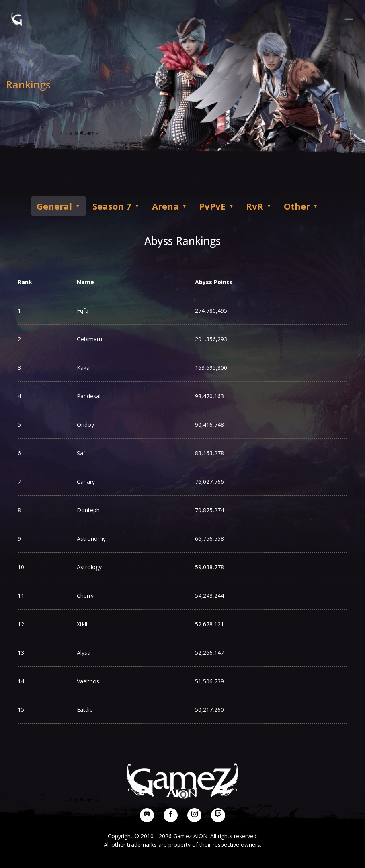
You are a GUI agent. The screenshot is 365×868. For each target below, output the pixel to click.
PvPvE (230, 206)
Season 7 (122, 206)
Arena (179, 206)
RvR (276, 206)
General (60, 206)
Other (321, 206)
